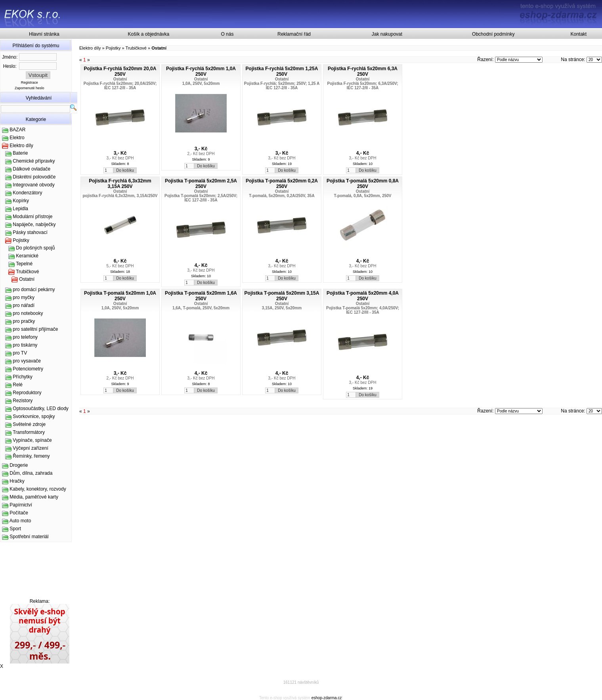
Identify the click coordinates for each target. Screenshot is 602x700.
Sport (15, 529)
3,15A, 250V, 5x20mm (282, 308)
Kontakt (579, 34)
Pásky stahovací (30, 232)
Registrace (30, 82)
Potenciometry (28, 369)
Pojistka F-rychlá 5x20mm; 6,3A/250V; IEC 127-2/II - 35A (363, 86)
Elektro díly (21, 146)
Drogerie (19, 465)
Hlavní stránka (44, 34)
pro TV (20, 353)
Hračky (17, 481)
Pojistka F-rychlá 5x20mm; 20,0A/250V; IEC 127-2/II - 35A (120, 86)
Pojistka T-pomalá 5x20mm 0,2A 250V (282, 184)
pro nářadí (24, 305)
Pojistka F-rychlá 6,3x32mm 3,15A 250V (120, 184)
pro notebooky (28, 313)
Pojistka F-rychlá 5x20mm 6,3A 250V (363, 71)
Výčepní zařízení (30, 448)
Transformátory (29, 432)
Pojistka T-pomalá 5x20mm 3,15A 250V (282, 296)
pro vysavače (27, 361)
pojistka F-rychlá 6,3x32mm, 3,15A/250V (120, 196)
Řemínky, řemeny (31, 456)
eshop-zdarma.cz (327, 698)
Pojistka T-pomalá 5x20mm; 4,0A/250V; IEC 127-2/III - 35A (363, 310)
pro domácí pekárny (34, 290)
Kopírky (21, 201)
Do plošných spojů (35, 248)
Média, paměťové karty (34, 497)
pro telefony (25, 337)
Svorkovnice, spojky (34, 416)
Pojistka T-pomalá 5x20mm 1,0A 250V (120, 296)
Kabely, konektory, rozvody (38, 489)
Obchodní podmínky (493, 34)
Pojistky (21, 240)
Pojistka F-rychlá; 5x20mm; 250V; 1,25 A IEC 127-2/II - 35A (282, 86)
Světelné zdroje (29, 424)
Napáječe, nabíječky (34, 224)
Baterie (20, 153)
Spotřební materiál (29, 537)
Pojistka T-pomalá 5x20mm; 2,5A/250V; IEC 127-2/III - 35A (201, 198)
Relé (18, 385)
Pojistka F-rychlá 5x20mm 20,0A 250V (120, 71)
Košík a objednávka (149, 34)
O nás (227, 34)
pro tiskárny (25, 345)
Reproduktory (27, 393)
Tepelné (24, 264)
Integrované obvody (33, 185)
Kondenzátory (27, 193)
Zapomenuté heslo (30, 88)
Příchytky (22, 377)
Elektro (17, 138)
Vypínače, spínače (32, 440)
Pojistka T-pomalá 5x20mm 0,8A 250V (363, 184)
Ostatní (27, 279)
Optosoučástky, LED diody (41, 408)
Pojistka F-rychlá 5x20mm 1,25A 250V (282, 71)
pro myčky (24, 297)
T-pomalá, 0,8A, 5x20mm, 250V (362, 196)
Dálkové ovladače (32, 169)
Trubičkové (27, 272)
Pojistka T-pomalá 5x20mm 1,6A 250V (201, 296)
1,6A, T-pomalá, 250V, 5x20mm (201, 308)
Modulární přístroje (32, 217)
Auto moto (20, 521)
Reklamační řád (294, 34)
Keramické (27, 256)
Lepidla (20, 209)
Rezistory (23, 401)
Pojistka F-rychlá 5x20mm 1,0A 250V (201, 71)
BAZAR (17, 130)
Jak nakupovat (387, 34)
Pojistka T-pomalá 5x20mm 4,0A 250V (363, 296)
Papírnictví (21, 505)
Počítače (19, 513)
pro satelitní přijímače (35, 329)
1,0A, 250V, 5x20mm (201, 83)
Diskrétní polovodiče (34, 177)
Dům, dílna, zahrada (31, 473)
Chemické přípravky (34, 161)
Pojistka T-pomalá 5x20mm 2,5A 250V (201, 184)
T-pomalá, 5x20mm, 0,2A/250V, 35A (282, 196)
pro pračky (24, 321)
